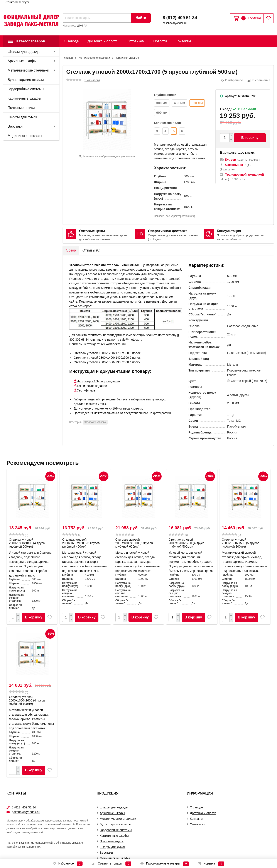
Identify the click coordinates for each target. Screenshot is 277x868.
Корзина (211, 864)
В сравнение (259, 80)
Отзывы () (91, 250)
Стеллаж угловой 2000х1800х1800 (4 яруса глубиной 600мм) (27, 543)
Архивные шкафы (22, 61)
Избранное (68, 864)
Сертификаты (86, 390)
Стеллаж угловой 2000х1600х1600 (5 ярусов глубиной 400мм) (81, 543)
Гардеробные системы (26, 89)
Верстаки (15, 126)
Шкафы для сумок (22, 117)
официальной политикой (60, 825)
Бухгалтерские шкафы (26, 80)
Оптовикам (135, 41)
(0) (19, 535)
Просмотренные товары (165, 864)
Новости (160, 41)
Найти (141, 18)
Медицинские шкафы (25, 136)
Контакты (183, 41)
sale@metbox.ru (131, 340)
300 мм (162, 103)
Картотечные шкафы (24, 98)
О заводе (71, 41)
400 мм (179, 103)
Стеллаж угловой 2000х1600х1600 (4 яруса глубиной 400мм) (27, 700)
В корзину (250, 138)
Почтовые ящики (21, 108)
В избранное (232, 80)
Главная (68, 58)
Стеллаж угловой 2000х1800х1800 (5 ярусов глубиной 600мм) (134, 543)
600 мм (162, 112)
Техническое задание (92, 386)
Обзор (71, 250)
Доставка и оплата (103, 41)
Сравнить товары (111, 864)
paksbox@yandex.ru (175, 23)
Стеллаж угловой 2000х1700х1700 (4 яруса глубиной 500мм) (187, 543)
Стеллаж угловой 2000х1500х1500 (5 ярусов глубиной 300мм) (241, 543)
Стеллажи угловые (128, 58)
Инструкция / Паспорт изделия (98, 381)
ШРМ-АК (82, 26)
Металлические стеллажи (28, 70)
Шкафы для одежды (24, 52)
